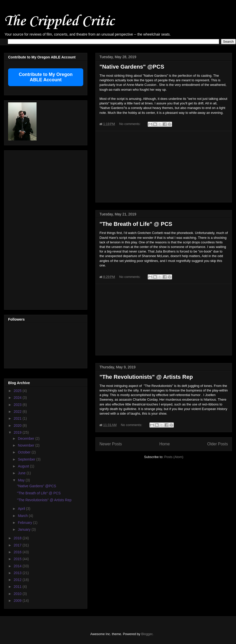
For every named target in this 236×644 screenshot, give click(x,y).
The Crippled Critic (59, 21)
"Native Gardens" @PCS (132, 67)
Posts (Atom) (174, 457)
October (25, 452)
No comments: (130, 124)
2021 (18, 418)
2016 (18, 552)
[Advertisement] (164, 167)
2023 (18, 405)
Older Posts (218, 444)
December (26, 438)
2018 (18, 538)
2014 (18, 566)
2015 (18, 559)
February (25, 523)
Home (165, 444)
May (22, 480)
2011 (18, 587)
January (25, 529)
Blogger (147, 634)
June (22, 473)
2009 (18, 601)
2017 (18, 545)
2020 (18, 426)
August (24, 466)
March (23, 516)
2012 (18, 580)
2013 (18, 573)
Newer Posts (111, 444)
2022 (18, 412)
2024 (18, 398)
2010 (18, 594)
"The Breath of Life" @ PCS (136, 224)
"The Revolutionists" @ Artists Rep (146, 377)
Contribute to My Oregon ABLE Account (46, 77)
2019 (18, 432)
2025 (18, 391)
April (22, 509)
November (26, 445)
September (27, 459)
